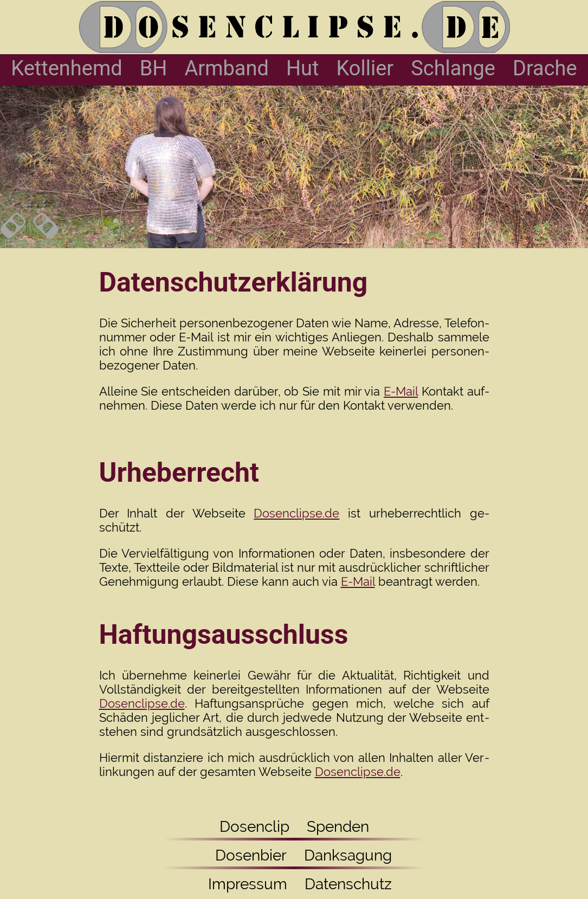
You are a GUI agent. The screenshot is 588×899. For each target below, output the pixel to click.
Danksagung (348, 855)
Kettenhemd (66, 68)
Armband (226, 68)
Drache (545, 68)
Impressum (242, 884)
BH (154, 68)
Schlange (453, 68)
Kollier (365, 68)
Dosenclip (254, 827)
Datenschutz (348, 884)
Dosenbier (241, 855)
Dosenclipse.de (296, 513)
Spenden (338, 827)
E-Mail (401, 391)
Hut (303, 68)
